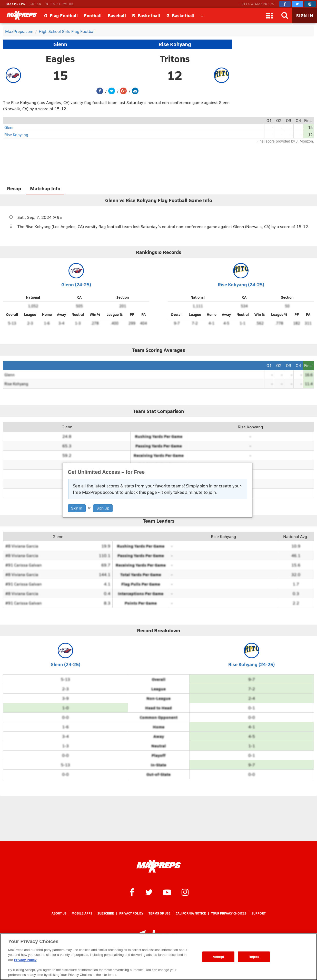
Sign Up (103, 508)
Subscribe (106, 913)
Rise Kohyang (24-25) (241, 284)
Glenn (60, 44)
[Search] (285, 15)
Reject (254, 957)
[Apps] (269, 15)
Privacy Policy (131, 913)
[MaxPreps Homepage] (159, 866)
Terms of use (160, 913)
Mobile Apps (82, 913)
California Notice (191, 913)
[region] (158, 957)
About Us (59, 913)
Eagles (60, 59)
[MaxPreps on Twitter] (298, 4)
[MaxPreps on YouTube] (167, 892)
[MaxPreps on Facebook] (285, 4)
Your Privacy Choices (229, 913)
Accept (218, 957)
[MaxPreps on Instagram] (310, 4)
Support (259, 913)
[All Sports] (203, 15)
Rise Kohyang (175, 44)
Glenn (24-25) (76, 284)
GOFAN (36, 4)
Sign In (77, 508)
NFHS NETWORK (60, 4)
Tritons (175, 59)
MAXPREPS (16, 4)
